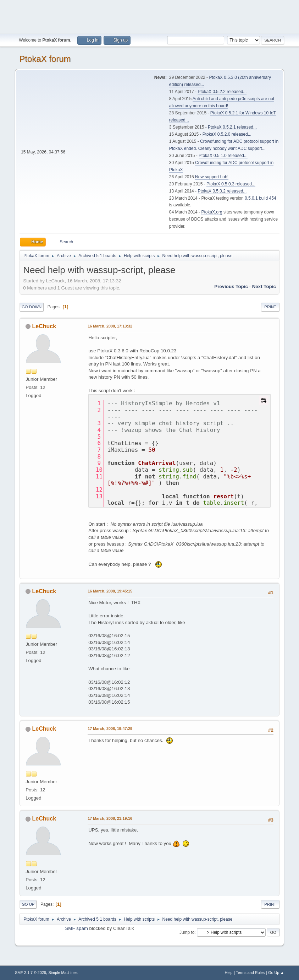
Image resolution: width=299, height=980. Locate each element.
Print (270, 307)
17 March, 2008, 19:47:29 (110, 729)
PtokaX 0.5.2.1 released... (232, 127)
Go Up (28, 904)
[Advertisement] (150, 16)
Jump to (187, 932)
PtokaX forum (45, 59)
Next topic (264, 286)
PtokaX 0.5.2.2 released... (222, 92)
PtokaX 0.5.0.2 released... (222, 191)
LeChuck (44, 326)
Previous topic (231, 286)
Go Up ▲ (276, 973)
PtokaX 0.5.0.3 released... (231, 184)
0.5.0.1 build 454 (261, 198)
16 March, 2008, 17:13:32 (110, 326)
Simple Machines (63, 973)
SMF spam (76, 928)
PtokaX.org (212, 212)
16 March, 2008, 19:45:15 (110, 591)
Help (228, 973)
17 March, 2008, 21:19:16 (110, 818)
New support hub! (212, 177)
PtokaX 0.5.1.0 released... (223, 156)
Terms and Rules (250, 973)
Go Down (32, 307)
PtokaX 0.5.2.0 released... (227, 134)
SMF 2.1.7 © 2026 (31, 973)
